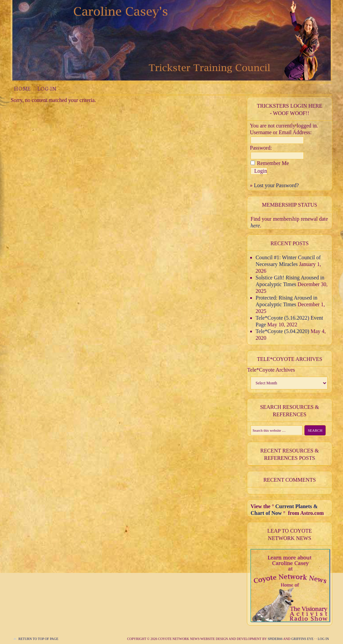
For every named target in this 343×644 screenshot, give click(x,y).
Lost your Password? (276, 185)
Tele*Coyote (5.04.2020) (282, 331)
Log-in (47, 88)
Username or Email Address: (281, 132)
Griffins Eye (303, 639)
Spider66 (275, 639)
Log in (323, 639)
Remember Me (273, 163)
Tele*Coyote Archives (271, 370)
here (255, 226)
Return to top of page (38, 639)
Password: (261, 148)
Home (22, 88)
